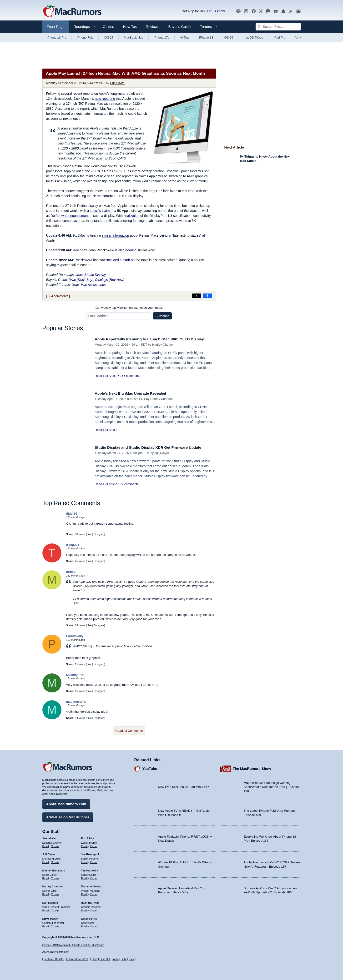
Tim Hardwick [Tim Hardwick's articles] (89, 869)
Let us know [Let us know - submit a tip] (216, 11)
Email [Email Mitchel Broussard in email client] (46, 877)
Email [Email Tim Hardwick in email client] (84, 877)
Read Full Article (106, 376)
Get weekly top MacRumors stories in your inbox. (129, 308)
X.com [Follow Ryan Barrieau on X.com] (94, 909)
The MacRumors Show (252, 768)
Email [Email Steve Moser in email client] (46, 925)
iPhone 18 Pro (57, 37)
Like (89, 534)
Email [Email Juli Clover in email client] (46, 861)
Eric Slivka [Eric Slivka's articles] (88, 837)
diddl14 (72, 514)
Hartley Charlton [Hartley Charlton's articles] (53, 885)
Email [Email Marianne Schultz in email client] (84, 893)
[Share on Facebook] (207, 296)
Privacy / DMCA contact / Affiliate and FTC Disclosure (73, 945)
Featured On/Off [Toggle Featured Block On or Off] (53, 959)
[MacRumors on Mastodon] (268, 11)
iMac (79, 275)
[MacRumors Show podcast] (238, 11)
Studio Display (95, 275)
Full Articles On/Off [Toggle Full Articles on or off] (77, 959)
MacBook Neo (134, 37)
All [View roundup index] (298, 37)
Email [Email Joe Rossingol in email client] (84, 861)
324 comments (58, 296)
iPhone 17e (162, 37)
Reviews (153, 27)
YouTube (150, 768)
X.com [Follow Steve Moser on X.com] (55, 925)
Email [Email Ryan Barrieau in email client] (84, 909)
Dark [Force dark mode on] (131, 959)
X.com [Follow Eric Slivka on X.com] (94, 845)
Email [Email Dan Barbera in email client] (46, 909)
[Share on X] (197, 296)
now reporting (105, 99)
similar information (116, 235)
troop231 (73, 545)
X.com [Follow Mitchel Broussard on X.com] (55, 877)
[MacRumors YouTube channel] (276, 11)
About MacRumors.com (66, 803)
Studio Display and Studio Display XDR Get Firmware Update (153, 447)
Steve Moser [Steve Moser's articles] (50, 918)
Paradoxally (75, 636)
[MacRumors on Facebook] (254, 11)
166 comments (130, 376)
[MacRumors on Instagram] (246, 11)
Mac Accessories (93, 285)
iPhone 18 (206, 37)
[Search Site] (278, 27)
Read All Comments (129, 731)
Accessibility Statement (56, 952)
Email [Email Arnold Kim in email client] (46, 845)
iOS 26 (228, 37)
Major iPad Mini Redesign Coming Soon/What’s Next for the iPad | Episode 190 (271, 786)
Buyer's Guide (180, 27)
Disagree (99, 534)
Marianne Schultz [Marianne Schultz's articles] (92, 885)
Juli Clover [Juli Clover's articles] (49, 853)
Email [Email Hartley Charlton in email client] (46, 893)
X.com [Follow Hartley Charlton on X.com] (55, 893)
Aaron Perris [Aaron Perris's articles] (89, 918)
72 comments (129, 484)
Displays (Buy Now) (110, 280)
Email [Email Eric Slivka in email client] (84, 845)
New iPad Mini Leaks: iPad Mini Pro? (184, 786)
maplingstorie (76, 702)
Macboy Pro (75, 675)
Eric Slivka (117, 83)
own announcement (74, 216)
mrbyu (71, 572)
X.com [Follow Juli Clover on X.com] (55, 861)
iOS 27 (109, 37)
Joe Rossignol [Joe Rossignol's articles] (90, 853)
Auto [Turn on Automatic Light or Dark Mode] (116, 959)
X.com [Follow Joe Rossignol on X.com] (94, 861)
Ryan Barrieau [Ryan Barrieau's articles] (90, 901)
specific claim (100, 211)
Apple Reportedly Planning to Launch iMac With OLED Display (155, 339)
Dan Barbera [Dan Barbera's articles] (50, 901)
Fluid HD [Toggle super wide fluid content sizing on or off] (105, 959)
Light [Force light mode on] (124, 959)
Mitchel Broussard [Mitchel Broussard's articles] (54, 869)
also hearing (127, 250)
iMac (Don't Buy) (81, 280)
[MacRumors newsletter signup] (298, 11)
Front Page (56, 27)
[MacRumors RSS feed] (291, 11)
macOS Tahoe (253, 37)
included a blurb (118, 260)
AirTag (184, 37)
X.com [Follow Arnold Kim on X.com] (55, 845)
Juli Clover (162, 453)
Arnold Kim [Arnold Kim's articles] (49, 837)
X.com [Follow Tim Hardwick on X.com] (94, 877)
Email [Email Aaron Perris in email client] (84, 925)
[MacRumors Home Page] (72, 11)
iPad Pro (280, 37)
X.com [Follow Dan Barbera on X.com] (55, 909)
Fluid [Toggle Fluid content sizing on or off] (95, 959)
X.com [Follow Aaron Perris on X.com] (94, 925)
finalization (131, 216)
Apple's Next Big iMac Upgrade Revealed (134, 393)
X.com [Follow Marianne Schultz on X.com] (94, 893)
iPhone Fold (85, 37)
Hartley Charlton (163, 345)
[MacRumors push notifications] (283, 11)
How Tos (130, 27)
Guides (108, 27)
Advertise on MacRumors (68, 816)
